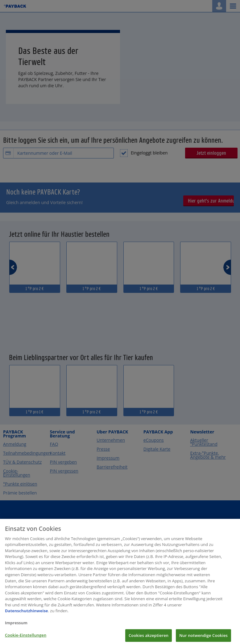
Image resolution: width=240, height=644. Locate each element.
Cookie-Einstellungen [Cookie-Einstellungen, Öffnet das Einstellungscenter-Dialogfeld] (26, 638)
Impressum (16, 626)
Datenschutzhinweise (27, 613)
